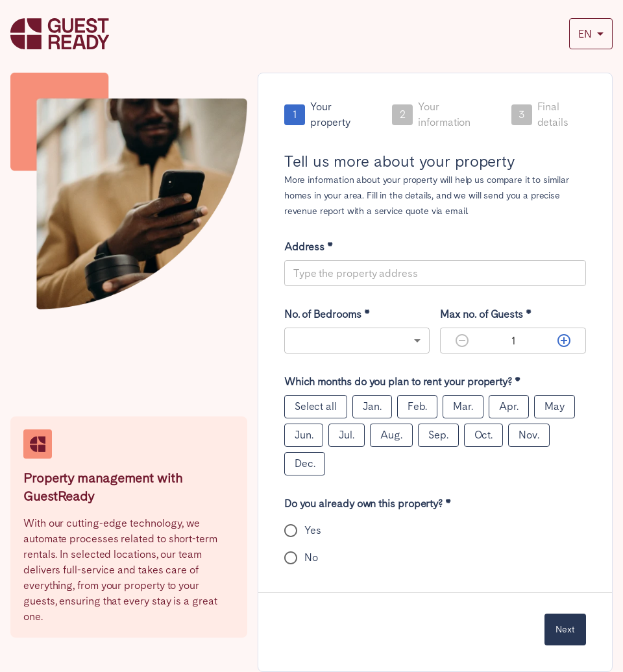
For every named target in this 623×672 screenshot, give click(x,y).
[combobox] (357, 341)
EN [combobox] (585, 34)
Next (565, 629)
